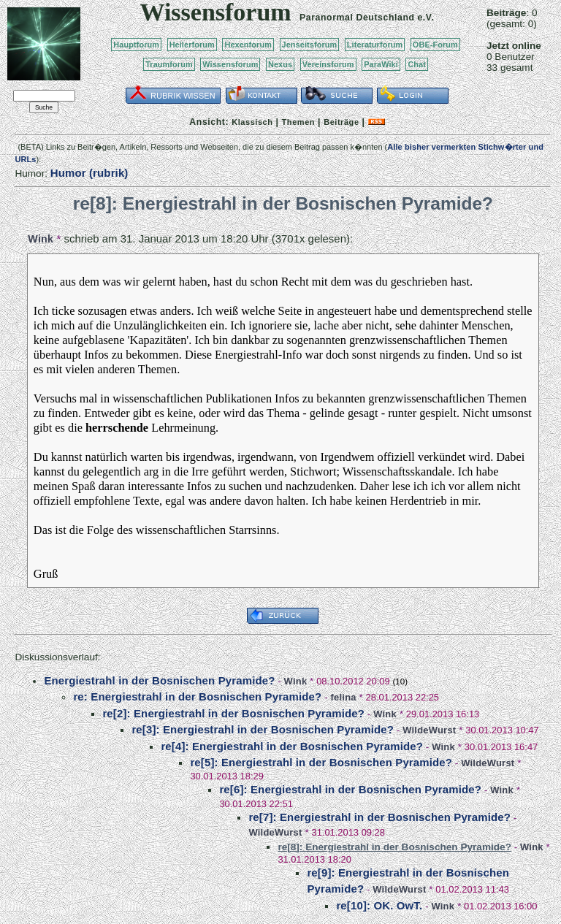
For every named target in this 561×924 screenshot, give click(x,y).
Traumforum (169, 64)
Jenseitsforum (310, 45)
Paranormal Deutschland (357, 18)
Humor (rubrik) (89, 173)
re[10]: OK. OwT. (379, 905)
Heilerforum (192, 45)
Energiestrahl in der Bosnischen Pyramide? (159, 680)
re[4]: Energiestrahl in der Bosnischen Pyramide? (292, 746)
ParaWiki (381, 64)
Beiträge (341, 122)
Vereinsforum (328, 64)
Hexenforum (248, 45)
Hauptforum (136, 45)
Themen (298, 122)
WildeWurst (429, 730)
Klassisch (252, 122)
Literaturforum (375, 45)
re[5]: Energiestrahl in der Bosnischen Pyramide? (321, 762)
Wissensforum (230, 64)
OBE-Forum (435, 45)
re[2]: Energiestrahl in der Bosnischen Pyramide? (233, 713)
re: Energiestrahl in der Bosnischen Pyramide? (197, 696)
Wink (41, 239)
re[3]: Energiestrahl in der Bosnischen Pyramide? (263, 729)
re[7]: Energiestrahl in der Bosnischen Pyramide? (379, 817)
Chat (417, 64)
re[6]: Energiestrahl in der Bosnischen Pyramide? (350, 789)
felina (343, 697)
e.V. (425, 18)
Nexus (280, 64)
